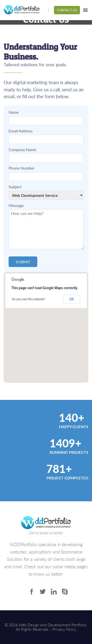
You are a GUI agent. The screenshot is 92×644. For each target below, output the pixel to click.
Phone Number (22, 168)
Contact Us (67, 10)
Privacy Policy (64, 629)
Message (16, 205)
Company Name (22, 150)
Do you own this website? (29, 299)
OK (72, 299)
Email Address (21, 131)
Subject (15, 187)
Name (14, 112)
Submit (23, 262)
